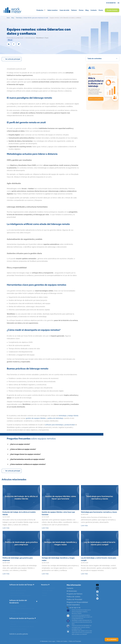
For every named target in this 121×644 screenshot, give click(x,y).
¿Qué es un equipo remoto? (18, 444)
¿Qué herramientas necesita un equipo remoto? (26, 459)
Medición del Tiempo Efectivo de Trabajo (22, 609)
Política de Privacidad (74, 599)
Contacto (70, 588)
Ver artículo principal (13, 59)
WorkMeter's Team (42, 38)
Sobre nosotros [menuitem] (53, 10)
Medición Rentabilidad (18, 629)
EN (118, 3)
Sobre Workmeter (48, 588)
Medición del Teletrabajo (19, 613)
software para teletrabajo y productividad (60, 425)
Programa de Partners (75, 594)
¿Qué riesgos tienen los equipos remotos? (24, 454)
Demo (44, 595)
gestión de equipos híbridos (36, 418)
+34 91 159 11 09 (74, 607)
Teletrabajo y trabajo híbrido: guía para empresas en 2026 (32, 18)
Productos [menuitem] (41, 10)
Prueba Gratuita (112, 10)
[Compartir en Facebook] (14, 44)
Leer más (6, 528)
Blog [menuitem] (87, 10)
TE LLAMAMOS (112, 640)
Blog (13, 18)
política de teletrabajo (55, 418)
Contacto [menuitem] (94, 10)
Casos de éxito (47, 590)
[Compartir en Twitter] (19, 44)
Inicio (8, 18)
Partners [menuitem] (74, 10)
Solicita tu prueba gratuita (19, 634)
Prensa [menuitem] (81, 10)
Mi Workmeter (72, 591)
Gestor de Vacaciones (18, 590)
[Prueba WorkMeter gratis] (102, 87)
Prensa (44, 593)
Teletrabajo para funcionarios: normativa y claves (99, 512)
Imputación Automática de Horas (22, 626)
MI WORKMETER (111, 3)
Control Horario (16, 588)
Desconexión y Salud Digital (20, 595)
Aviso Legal (52, 641)
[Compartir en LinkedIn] (9, 44)
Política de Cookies (62, 641)
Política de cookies (73, 597)
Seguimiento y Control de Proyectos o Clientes (24, 622)
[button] (102, 59)
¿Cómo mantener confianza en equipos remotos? (26, 464)
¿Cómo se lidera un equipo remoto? (21, 449)
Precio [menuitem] (101, 10)
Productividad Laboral (18, 606)
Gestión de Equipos (17, 593)
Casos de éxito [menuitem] (64, 10)
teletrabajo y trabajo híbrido (68, 416)
